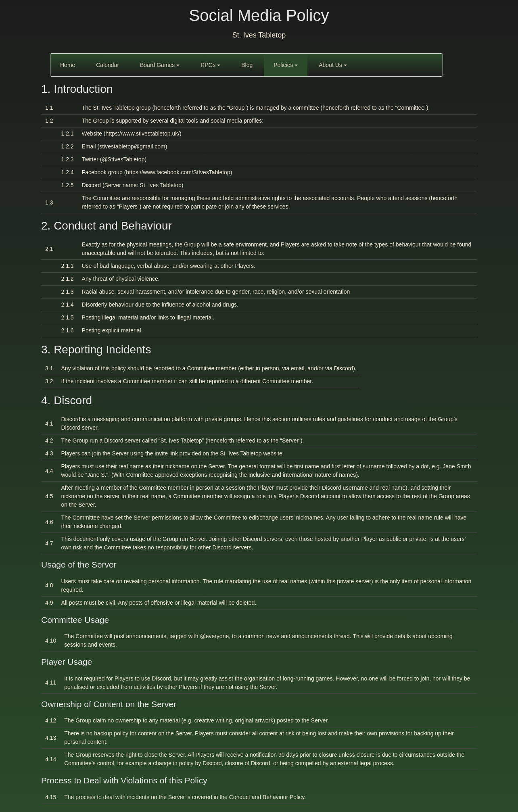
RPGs (210, 65)
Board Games (160, 65)
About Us (333, 65)
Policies (286, 65)
